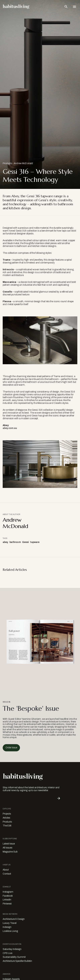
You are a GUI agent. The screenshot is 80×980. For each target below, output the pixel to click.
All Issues (7, 848)
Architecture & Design (14, 919)
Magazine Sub (10, 852)
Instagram (8, 892)
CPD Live (7, 953)
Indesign (7, 927)
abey (5, 542)
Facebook (8, 896)
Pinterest (7, 904)
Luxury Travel (10, 923)
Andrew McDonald (23, 163)
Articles (6, 818)
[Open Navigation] (74, 7)
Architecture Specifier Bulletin (17, 961)
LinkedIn (7, 900)
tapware (35, 542)
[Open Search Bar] (66, 7)
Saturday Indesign (12, 949)
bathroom (15, 542)
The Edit (7, 826)
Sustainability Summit (14, 957)
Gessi (25, 542)
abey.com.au (10, 428)
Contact (7, 874)
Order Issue (11, 748)
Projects (7, 814)
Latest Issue (9, 844)
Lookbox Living (10, 931)
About (6, 870)
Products (7, 163)
